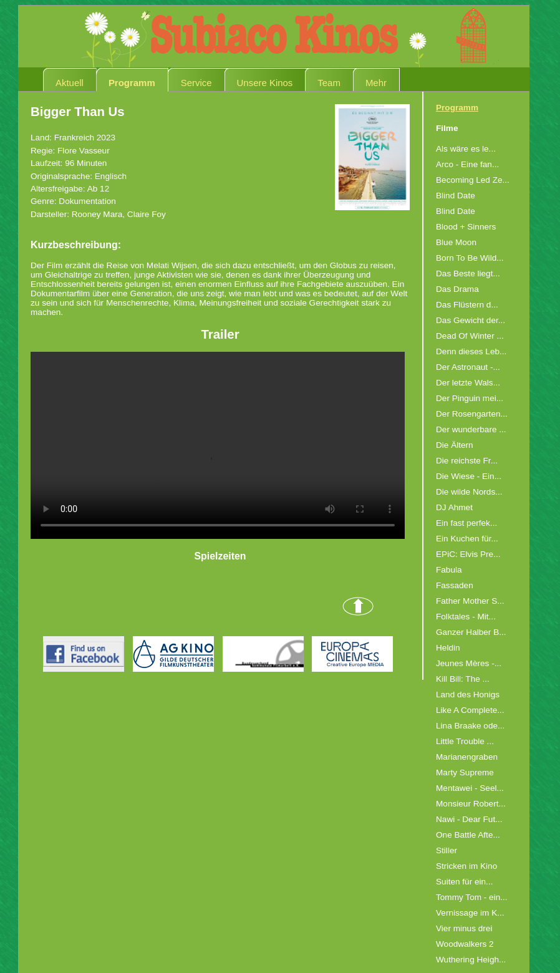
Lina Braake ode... (470, 726)
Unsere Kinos (265, 83)
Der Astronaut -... (468, 367)
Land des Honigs (468, 695)
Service (196, 83)
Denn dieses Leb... (471, 351)
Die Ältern (455, 445)
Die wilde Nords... (469, 492)
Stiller (447, 850)
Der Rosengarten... (472, 414)
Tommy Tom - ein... (472, 897)
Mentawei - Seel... (470, 788)
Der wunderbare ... (471, 429)
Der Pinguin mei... (470, 398)
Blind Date (456, 196)
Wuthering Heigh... (471, 960)
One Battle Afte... (468, 835)
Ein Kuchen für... (467, 539)
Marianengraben (467, 757)
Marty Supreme (465, 772)
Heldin (448, 648)
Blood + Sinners (466, 227)
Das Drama (457, 289)
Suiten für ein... (464, 882)
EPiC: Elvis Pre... (468, 554)
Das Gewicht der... (471, 320)
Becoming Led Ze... (473, 180)
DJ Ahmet (454, 507)
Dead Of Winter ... (470, 336)
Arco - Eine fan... (467, 164)
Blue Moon (456, 242)
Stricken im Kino (466, 866)
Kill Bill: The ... (463, 679)
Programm (132, 83)
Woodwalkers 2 (465, 944)
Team (329, 83)
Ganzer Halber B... (471, 632)
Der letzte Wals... (468, 383)
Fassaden (455, 585)
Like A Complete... (470, 710)
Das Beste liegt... (468, 274)
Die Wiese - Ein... (469, 476)
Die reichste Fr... (467, 461)
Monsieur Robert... (471, 804)
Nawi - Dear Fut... (469, 819)
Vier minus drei (464, 928)
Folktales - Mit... (466, 617)
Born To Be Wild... (470, 258)
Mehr (376, 83)
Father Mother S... (470, 601)
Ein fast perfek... (466, 523)
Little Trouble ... (465, 741)
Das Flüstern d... (467, 305)
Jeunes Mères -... (469, 663)
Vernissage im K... (470, 913)
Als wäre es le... (466, 149)
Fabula (449, 570)
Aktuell (70, 83)
